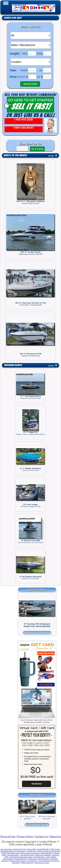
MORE (53, 156)
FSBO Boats (32, 859)
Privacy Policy (25, 837)
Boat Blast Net (46, 853)
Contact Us (41, 837)
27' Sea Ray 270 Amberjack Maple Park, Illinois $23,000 (37, 625)
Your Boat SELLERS (27, 855)
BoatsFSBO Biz (43, 859)
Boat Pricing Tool (20, 849)
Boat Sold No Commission (30, 853)
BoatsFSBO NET (43, 849)
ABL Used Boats (6, 849)
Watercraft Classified (43, 855)
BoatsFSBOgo (8, 859)
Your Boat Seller (13, 855)
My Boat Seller (32, 851)
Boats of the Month (15, 155)
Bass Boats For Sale (42, 863)
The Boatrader (39, 857)
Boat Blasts (21, 851)
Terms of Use (8, 837)
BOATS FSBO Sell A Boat (10, 853)
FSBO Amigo (55, 849)
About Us (55, 837)
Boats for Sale (13, 18)
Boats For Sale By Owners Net (49, 851)
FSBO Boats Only (27, 863)
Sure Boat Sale (32, 861)
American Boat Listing (17, 861)
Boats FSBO (32, 849)
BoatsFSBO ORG (21, 859)
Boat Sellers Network (8, 851)
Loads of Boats (51, 857)
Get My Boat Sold (45, 861)
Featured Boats (13, 365)
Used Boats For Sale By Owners (21, 857)
